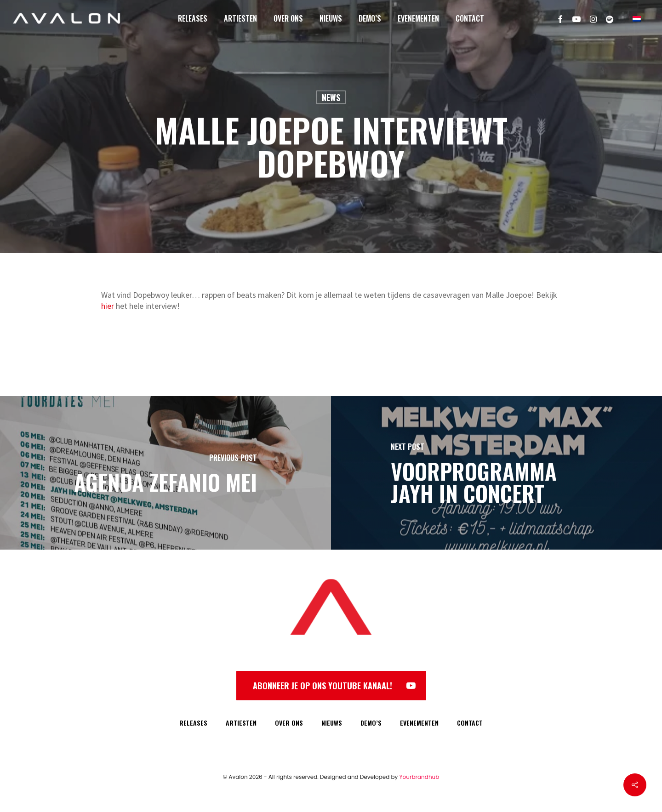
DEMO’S (371, 723)
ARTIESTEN (241, 723)
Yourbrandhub (419, 777)
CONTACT (470, 723)
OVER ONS (289, 723)
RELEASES (193, 723)
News (331, 97)
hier (108, 306)
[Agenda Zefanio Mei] (165, 473)
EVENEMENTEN (419, 723)
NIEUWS (332, 723)
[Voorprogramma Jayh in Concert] (496, 473)
